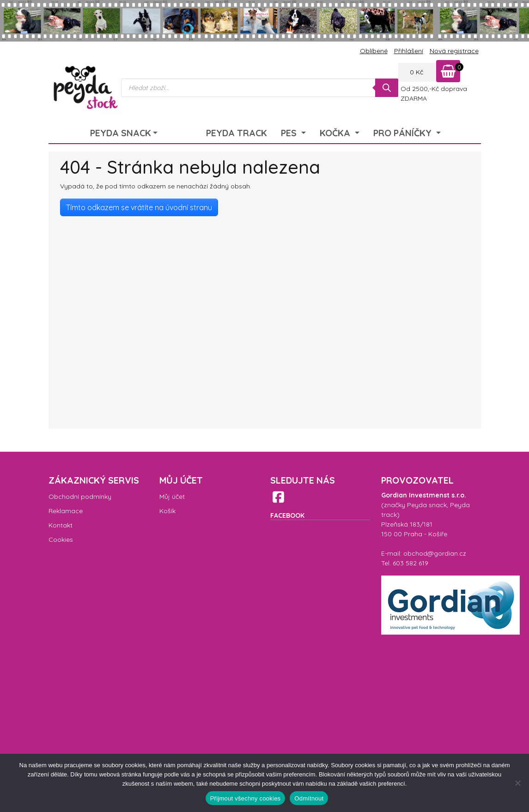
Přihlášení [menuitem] (409, 51)
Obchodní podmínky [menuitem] (80, 497)
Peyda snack (427, 505)
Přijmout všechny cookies (246, 798)
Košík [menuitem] (167, 511)
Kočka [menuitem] (336, 133)
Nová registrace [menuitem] (454, 51)
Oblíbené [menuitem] (374, 51)
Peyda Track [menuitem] (237, 133)
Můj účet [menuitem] (172, 497)
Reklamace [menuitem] (66, 511)
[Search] (387, 88)
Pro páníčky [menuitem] (404, 133)
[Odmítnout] (517, 783)
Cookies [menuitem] (61, 539)
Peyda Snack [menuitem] (121, 133)
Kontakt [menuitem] (61, 525)
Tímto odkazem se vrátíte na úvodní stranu (139, 207)
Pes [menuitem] (290, 133)
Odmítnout (309, 798)
